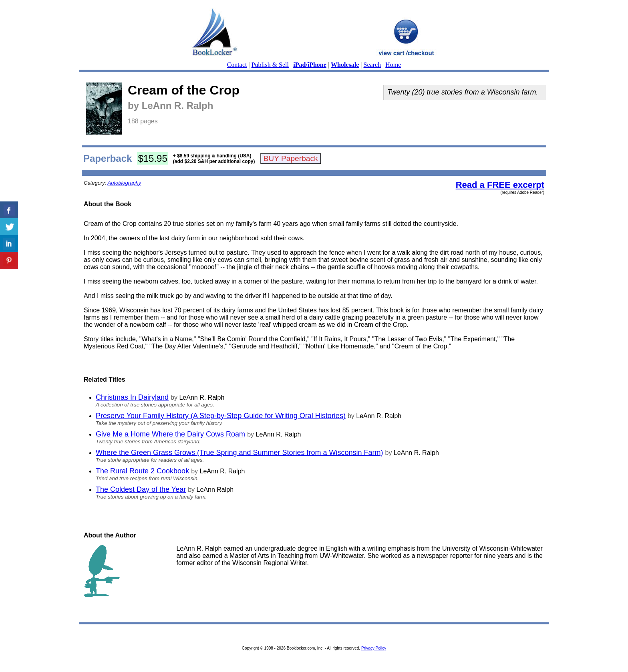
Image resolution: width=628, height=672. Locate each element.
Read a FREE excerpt (500, 185)
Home (393, 65)
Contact (237, 65)
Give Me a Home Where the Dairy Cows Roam (170, 434)
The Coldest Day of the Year (141, 489)
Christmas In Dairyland (132, 397)
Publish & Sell (270, 65)
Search (372, 65)
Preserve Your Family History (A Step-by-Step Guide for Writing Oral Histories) (221, 416)
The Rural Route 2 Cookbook (142, 471)
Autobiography (125, 183)
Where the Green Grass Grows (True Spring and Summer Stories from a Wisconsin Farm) (240, 453)
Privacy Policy (374, 648)
